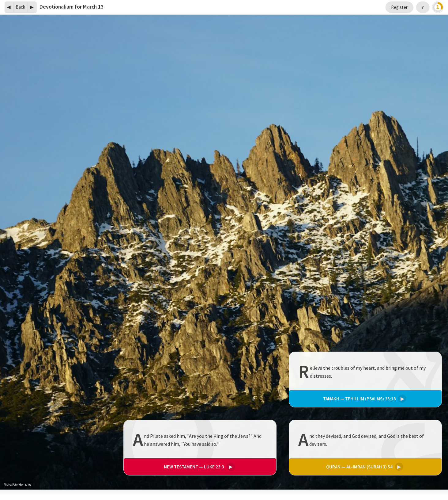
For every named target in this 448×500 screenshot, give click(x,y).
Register (399, 7)
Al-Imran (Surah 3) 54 (364, 466)
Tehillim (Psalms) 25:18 (364, 399)
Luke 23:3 (198, 466)
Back (20, 7)
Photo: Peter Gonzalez (17, 485)
